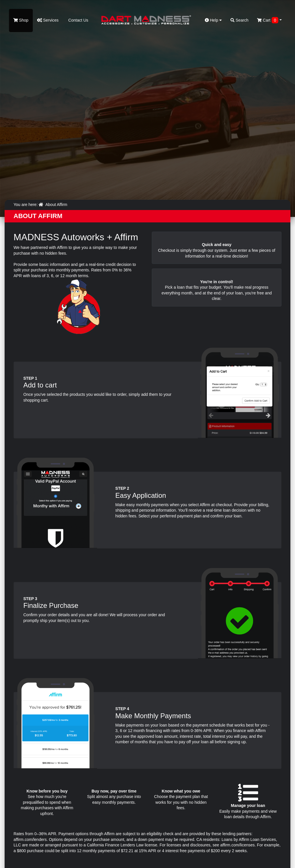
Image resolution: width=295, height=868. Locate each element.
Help (213, 20)
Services (48, 20)
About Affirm (56, 205)
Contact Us (78, 20)
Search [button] (239, 20)
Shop (21, 20)
